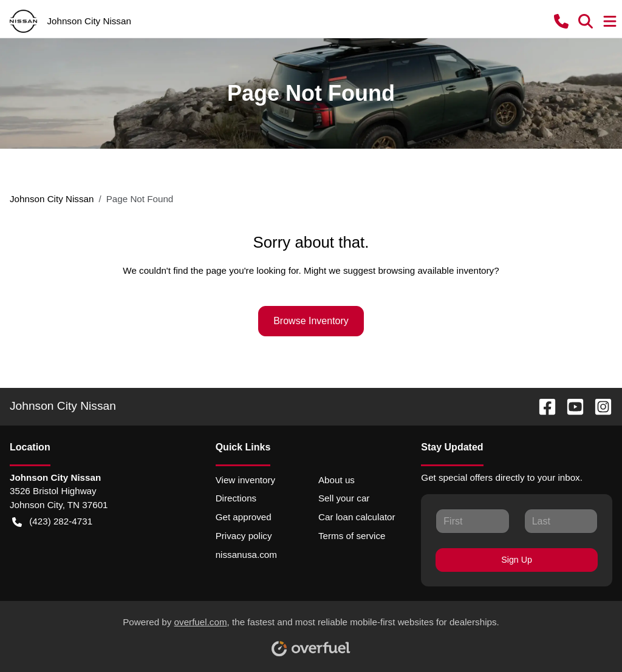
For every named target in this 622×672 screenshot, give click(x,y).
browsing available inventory (436, 270)
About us (337, 480)
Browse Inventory (311, 321)
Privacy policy (244, 536)
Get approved (244, 517)
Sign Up (517, 560)
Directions (236, 498)
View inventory (246, 480)
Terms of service (352, 536)
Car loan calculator (357, 517)
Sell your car (344, 498)
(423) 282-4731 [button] (52, 522)
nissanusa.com (246, 555)
